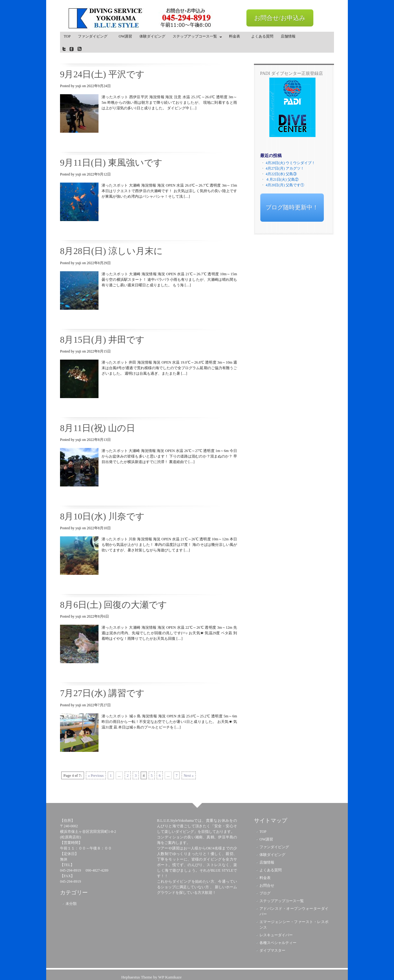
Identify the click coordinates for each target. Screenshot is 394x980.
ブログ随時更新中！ (292, 207)
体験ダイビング (152, 36)
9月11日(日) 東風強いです (111, 163)
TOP (67, 36)
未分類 (71, 904)
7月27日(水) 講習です (102, 693)
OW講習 (125, 36)
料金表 (236, 36)
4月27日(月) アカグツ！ (285, 168)
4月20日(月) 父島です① (285, 185)
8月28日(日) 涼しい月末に (111, 251)
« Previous (96, 776)
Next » (189, 776)
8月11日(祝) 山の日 (98, 428)
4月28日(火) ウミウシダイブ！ (290, 163)
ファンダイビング (94, 36)
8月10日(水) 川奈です (102, 516)
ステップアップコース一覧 (196, 38)
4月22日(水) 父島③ (281, 174)
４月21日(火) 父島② (282, 179)
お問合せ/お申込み (280, 18)
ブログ (265, 893)
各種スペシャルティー (278, 943)
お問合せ (267, 885)
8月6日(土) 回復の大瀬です (114, 605)
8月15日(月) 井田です (102, 340)
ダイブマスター (272, 950)
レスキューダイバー (276, 935)
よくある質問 (262, 36)
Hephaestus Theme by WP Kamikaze (151, 977)
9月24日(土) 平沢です (102, 74)
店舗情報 (288, 36)
